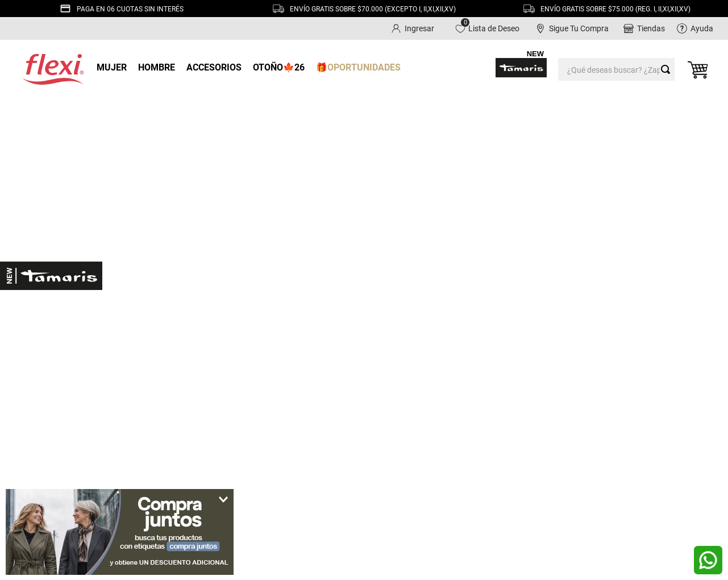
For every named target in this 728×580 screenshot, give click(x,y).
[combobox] (616, 68)
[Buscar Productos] (668, 68)
